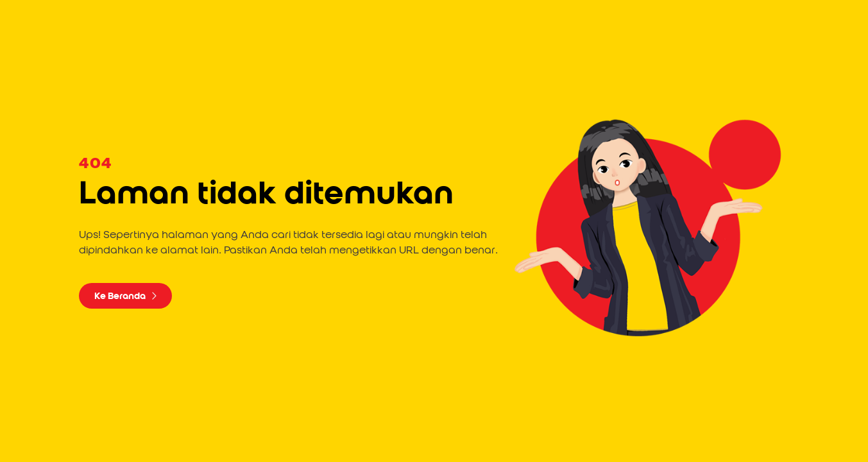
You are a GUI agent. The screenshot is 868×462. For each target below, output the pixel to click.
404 (95, 164)
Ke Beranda (125, 296)
